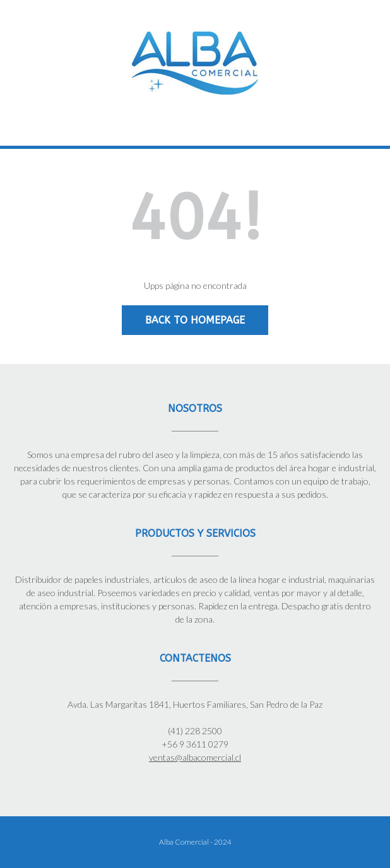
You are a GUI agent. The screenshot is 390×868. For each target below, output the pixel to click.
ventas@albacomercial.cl (195, 757)
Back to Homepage (195, 320)
